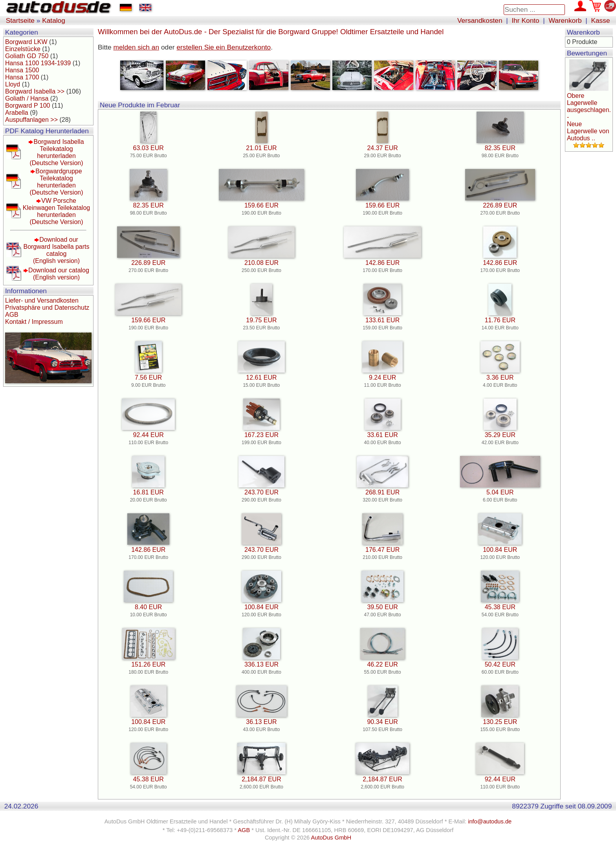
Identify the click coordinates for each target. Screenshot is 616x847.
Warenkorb (565, 20)
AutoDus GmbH (331, 838)
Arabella (17, 113)
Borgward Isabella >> (35, 91)
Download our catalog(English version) (59, 274)
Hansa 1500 (22, 70)
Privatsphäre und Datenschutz (47, 308)
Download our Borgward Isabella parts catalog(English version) (56, 250)
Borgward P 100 (27, 106)
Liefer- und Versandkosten (42, 300)
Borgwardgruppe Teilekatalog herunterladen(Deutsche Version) (56, 182)
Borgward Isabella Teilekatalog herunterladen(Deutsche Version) (57, 152)
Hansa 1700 (22, 77)
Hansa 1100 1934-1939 (38, 63)
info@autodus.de (490, 821)
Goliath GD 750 (27, 56)
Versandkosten (480, 20)
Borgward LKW (26, 42)
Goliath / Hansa (27, 98)
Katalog (54, 20)
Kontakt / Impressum (34, 322)
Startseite (20, 20)
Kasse (600, 20)
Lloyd (13, 84)
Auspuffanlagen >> (31, 120)
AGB (12, 315)
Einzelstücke (23, 49)
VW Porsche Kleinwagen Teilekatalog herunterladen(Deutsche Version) (56, 211)
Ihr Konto (525, 20)
